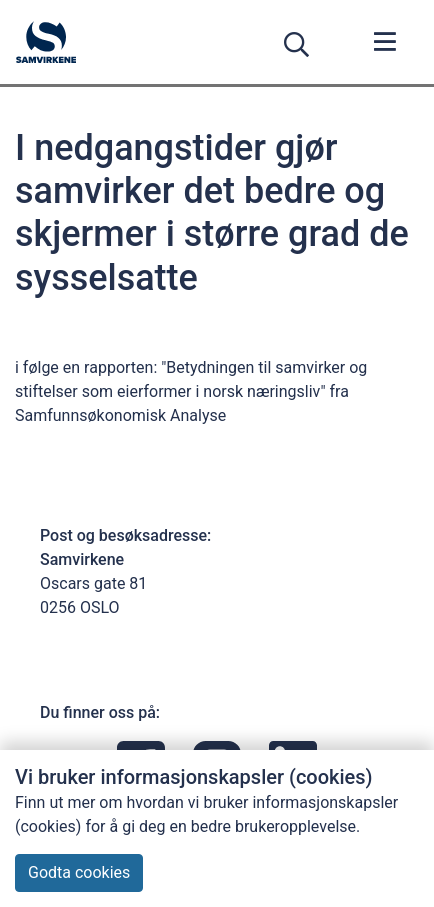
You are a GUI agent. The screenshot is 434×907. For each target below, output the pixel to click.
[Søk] (300, 44)
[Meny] (385, 44)
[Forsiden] (46, 42)
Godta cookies (79, 872)
